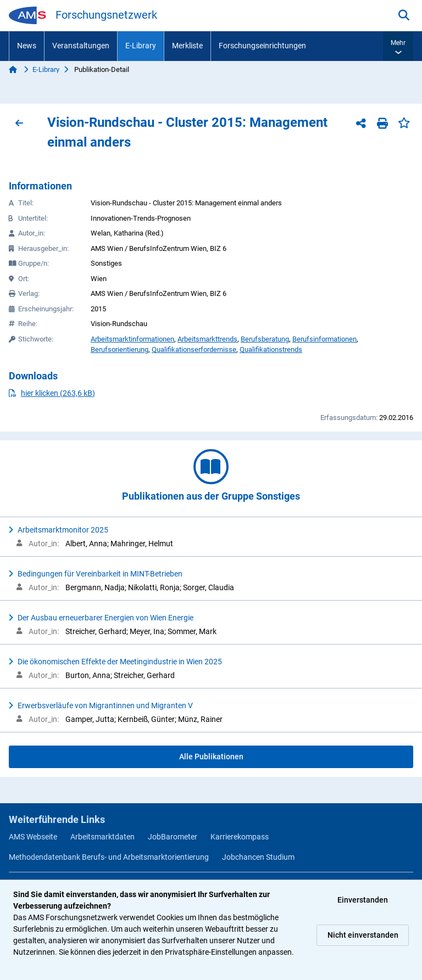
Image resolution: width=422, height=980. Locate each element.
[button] (398, 46)
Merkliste (187, 46)
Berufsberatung (265, 339)
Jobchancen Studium (258, 857)
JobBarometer (173, 837)
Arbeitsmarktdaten (102, 837)
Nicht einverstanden (363, 935)
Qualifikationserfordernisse (194, 349)
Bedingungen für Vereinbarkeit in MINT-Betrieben (100, 574)
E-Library (141, 46)
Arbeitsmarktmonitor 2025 (63, 530)
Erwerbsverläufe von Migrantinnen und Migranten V (105, 705)
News (27, 46)
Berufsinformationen (324, 339)
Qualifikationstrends (271, 349)
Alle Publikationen (211, 757)
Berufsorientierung (120, 349)
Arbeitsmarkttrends (207, 339)
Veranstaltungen (81, 46)
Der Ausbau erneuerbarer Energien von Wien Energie (105, 618)
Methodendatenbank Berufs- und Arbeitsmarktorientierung (109, 857)
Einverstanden (363, 900)
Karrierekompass (240, 837)
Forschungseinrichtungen (262, 46)
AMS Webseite (33, 837)
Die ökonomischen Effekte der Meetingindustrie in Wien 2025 (120, 662)
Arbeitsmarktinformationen (132, 339)
